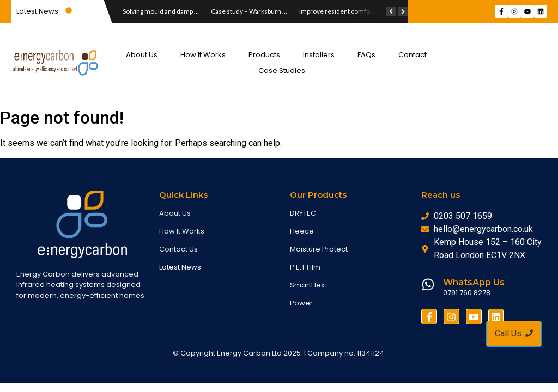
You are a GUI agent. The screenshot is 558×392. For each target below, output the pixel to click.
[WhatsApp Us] (428, 286)
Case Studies (282, 71)
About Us (142, 55)
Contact (413, 55)
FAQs (366, 55)
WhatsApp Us (474, 282)
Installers (319, 55)
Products (264, 55)
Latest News (180, 267)
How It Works (203, 55)
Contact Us (178, 249)
